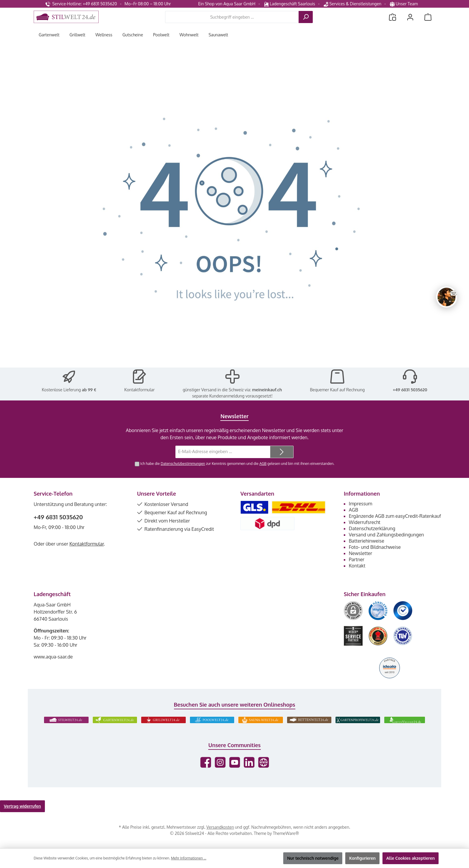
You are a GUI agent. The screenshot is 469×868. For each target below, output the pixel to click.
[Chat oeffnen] (447, 297)
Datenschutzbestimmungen (183, 463)
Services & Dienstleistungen (352, 4)
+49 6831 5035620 (410, 390)
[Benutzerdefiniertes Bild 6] (403, 636)
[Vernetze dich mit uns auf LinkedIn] (249, 762)
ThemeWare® (286, 833)
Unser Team (404, 4)
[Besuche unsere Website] (264, 762)
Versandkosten (220, 827)
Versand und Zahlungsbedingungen (386, 535)
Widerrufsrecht (365, 522)
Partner (357, 559)
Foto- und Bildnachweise (375, 547)
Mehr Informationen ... (189, 858)
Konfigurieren (362, 858)
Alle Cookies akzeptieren (411, 858)
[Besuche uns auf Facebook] (206, 762)
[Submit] (282, 452)
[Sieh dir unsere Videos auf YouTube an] (235, 762)
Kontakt (357, 566)
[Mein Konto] (410, 17)
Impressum (360, 504)
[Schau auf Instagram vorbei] (220, 762)
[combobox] (232, 17)
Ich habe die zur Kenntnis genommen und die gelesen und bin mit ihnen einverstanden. (237, 463)
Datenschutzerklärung (372, 528)
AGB (263, 463)
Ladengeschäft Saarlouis (290, 4)
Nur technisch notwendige (313, 858)
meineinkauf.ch (267, 390)
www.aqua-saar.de (53, 657)
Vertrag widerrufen (22, 806)
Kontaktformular (140, 390)
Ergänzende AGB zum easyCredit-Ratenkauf (395, 516)
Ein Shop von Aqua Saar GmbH (227, 4)
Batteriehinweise (367, 541)
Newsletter (360, 553)
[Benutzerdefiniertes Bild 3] (403, 611)
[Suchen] (306, 17)
